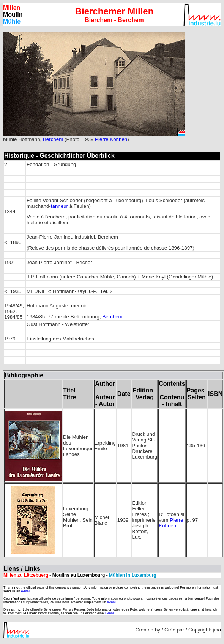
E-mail (110, 613)
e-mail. (26, 591)
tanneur (59, 206)
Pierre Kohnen (111, 139)
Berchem (53, 139)
